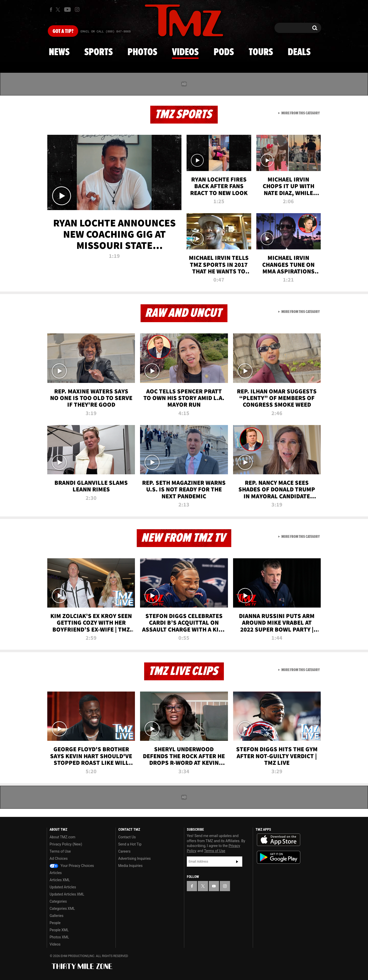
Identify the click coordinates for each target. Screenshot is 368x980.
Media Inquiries (130, 866)
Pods (224, 52)
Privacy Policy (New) (66, 844)
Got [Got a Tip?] (63, 31)
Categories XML (62, 909)
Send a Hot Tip (130, 844)
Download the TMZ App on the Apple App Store (279, 840)
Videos (185, 52)
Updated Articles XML (67, 894)
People (55, 923)
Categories (58, 901)
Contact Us (127, 837)
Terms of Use (60, 851)
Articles (56, 873)
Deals (299, 52)
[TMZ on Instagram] (77, 9)
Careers (124, 851)
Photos (142, 52)
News (59, 52)
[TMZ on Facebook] (51, 10)
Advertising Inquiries (135, 858)
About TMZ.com (62, 837)
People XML (59, 930)
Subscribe (237, 862)
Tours (261, 52)
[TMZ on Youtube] (67, 9)
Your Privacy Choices (72, 866)
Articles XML (60, 880)
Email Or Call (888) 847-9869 (106, 32)
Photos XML (59, 937)
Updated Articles (63, 887)
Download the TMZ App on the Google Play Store (279, 857)
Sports (99, 52)
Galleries (56, 916)
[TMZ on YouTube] (214, 886)
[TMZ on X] (59, 10)
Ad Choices (59, 858)
